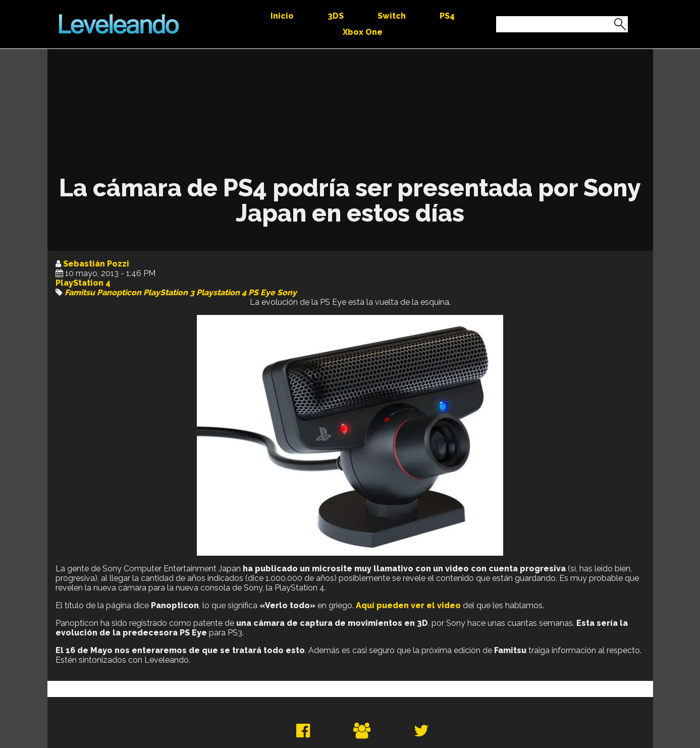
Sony (287, 292)
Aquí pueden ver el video (408, 605)
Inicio (282, 16)
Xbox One (363, 32)
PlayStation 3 (169, 292)
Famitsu (80, 292)
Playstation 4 (221, 292)
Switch (392, 16)
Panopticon (119, 292)
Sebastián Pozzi (96, 264)
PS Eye (262, 292)
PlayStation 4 (83, 283)
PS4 (447, 16)
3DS (336, 16)
